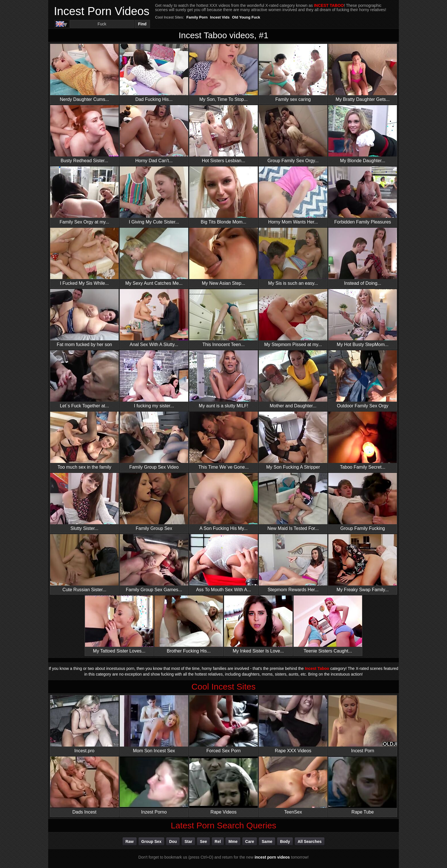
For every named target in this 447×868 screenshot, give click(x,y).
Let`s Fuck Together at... (84, 379)
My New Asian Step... (223, 257)
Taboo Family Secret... (363, 441)
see (203, 841)
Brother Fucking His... (189, 624)
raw (130, 841)
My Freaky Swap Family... (363, 563)
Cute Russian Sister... (84, 563)
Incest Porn (363, 724)
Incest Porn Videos (102, 11)
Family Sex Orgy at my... (84, 195)
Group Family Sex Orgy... (293, 134)
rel (218, 841)
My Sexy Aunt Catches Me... (154, 257)
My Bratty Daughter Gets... (363, 73)
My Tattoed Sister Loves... (119, 624)
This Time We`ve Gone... (223, 441)
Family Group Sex (154, 502)
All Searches (310, 841)
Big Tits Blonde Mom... (223, 195)
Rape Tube (363, 785)
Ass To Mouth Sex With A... (223, 563)
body (285, 841)
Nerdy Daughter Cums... (84, 73)
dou (173, 841)
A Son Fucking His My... (223, 502)
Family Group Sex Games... (154, 563)
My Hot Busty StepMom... (363, 318)
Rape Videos (223, 785)
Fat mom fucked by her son (84, 318)
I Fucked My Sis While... (84, 257)
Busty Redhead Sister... (84, 134)
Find (142, 24)
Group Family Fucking (363, 502)
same (267, 841)
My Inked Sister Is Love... (258, 624)
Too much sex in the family (84, 441)
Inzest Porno (154, 785)
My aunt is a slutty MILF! (223, 379)
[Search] (102, 24)
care (250, 841)
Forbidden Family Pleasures (363, 195)
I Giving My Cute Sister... (154, 195)
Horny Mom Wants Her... (293, 195)
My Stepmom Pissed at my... (293, 318)
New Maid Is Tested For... (293, 502)
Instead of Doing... (363, 257)
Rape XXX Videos (293, 724)
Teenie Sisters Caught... (328, 624)
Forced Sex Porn (223, 724)
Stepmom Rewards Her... (293, 563)
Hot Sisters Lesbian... (223, 134)
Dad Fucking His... (154, 73)
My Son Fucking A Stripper (293, 441)
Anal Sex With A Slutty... (154, 318)
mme (233, 841)
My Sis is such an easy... (293, 257)
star (188, 841)
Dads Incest (84, 785)
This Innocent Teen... (223, 318)
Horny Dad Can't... (154, 134)
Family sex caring (293, 73)
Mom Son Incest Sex (154, 724)
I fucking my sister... (154, 379)
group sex (152, 841)
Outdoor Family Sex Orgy (363, 379)
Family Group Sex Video (154, 441)
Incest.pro (84, 724)
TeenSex (293, 785)
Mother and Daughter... (293, 379)
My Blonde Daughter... (363, 134)
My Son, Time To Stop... (223, 73)
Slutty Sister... (84, 502)
